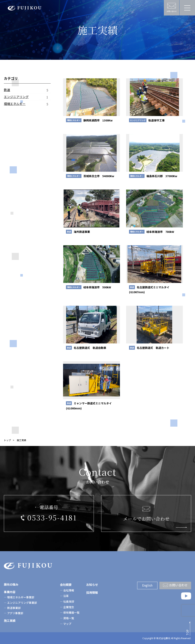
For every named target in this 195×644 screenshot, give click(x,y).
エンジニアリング (16, 97)
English (147, 585)
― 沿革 (64, 596)
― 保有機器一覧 (70, 612)
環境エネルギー (15, 104)
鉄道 (7, 90)
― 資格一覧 (67, 618)
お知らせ (92, 585)
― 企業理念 (67, 607)
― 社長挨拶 (67, 601)
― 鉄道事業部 (12, 608)
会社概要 (66, 585)
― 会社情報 (67, 590)
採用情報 (92, 592)
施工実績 (10, 621)
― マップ (66, 624)
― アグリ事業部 (14, 613)
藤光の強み (11, 584)
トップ (7, 440)
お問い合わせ (178, 585)
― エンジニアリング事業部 (20, 603)
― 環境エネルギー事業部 (19, 597)
